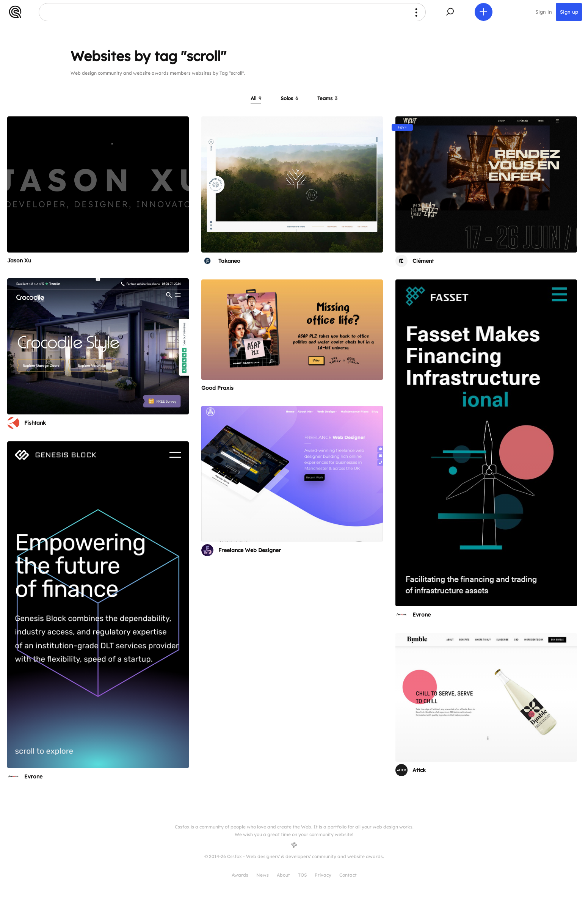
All (256, 98)
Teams (327, 98)
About (283, 875)
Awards (240, 875)
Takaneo (229, 261)
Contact (348, 875)
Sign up (569, 12)
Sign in (544, 12)
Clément (423, 261)
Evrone (422, 615)
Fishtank (35, 423)
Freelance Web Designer (250, 550)
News (263, 875)
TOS (302, 875)
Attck (419, 770)
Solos (289, 98)
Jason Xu (19, 260)
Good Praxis (217, 388)
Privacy (323, 875)
